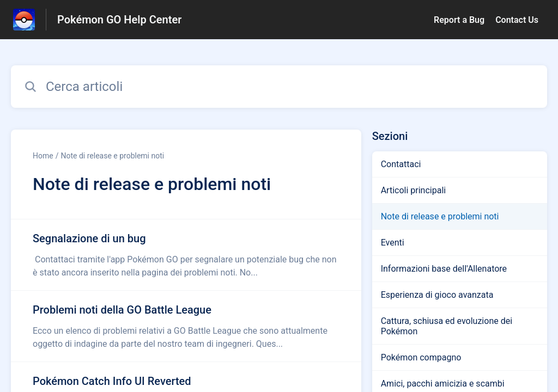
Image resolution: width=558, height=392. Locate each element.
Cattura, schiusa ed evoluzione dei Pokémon (447, 326)
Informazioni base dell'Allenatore (444, 269)
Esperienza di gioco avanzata (437, 295)
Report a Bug (459, 20)
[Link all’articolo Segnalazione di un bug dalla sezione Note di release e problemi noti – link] (186, 255)
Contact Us (517, 20)
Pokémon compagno (421, 357)
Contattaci (401, 164)
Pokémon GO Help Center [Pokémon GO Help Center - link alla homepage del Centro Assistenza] (119, 20)
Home (43, 156)
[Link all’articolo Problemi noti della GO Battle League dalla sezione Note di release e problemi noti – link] (186, 326)
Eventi (393, 243)
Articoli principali (414, 190)
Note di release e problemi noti (112, 156)
